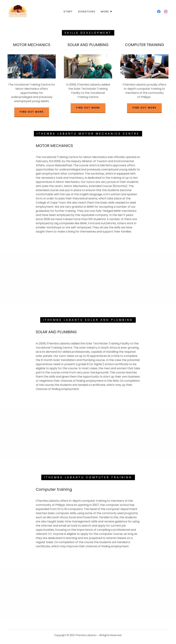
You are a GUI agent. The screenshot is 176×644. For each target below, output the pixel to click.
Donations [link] (87, 12)
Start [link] (68, 12)
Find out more (32, 112)
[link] (18, 11)
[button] (107, 12)
